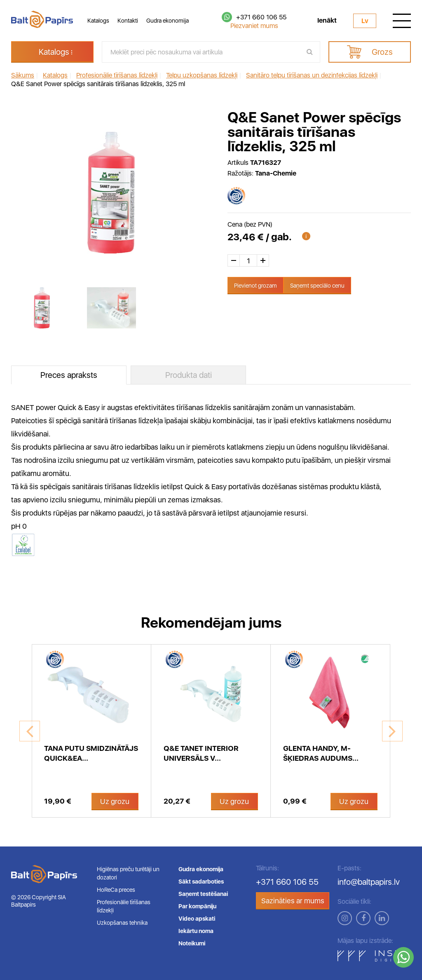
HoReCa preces (116, 890)
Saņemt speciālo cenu (317, 286)
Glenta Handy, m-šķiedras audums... (321, 753)
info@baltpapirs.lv (369, 882)
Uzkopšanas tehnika (122, 923)
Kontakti (128, 21)
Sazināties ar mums (293, 901)
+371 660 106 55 (261, 17)
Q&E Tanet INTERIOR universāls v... (201, 753)
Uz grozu (115, 801)
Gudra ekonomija (168, 21)
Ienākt (327, 21)
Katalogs (98, 21)
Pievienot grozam (256, 286)
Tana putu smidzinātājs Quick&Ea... (91, 753)
